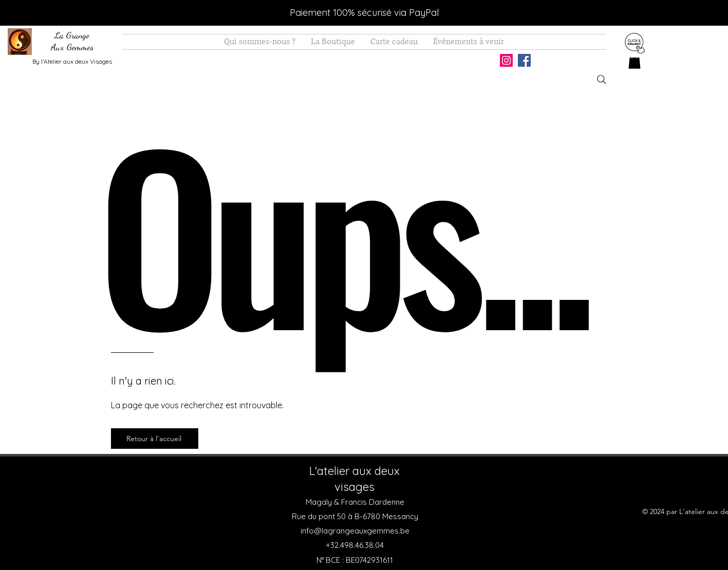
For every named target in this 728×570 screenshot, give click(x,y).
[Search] (602, 80)
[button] (634, 61)
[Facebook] (524, 60)
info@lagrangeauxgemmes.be (355, 531)
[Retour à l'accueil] (155, 439)
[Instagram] (506, 60)
